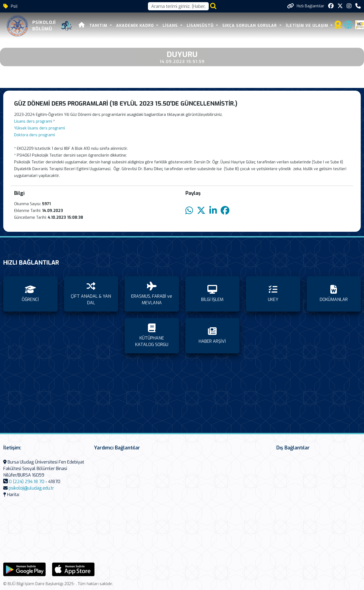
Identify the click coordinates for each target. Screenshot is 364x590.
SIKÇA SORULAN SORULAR (250, 26)
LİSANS (171, 26)
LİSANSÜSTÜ (201, 26)
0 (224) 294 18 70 (27, 482)
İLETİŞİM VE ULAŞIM (308, 26)
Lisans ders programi (33, 121)
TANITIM (99, 26)
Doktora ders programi (34, 135)
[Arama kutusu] (178, 6)
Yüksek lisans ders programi (39, 128)
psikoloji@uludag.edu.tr (31, 488)
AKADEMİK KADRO (136, 26)
